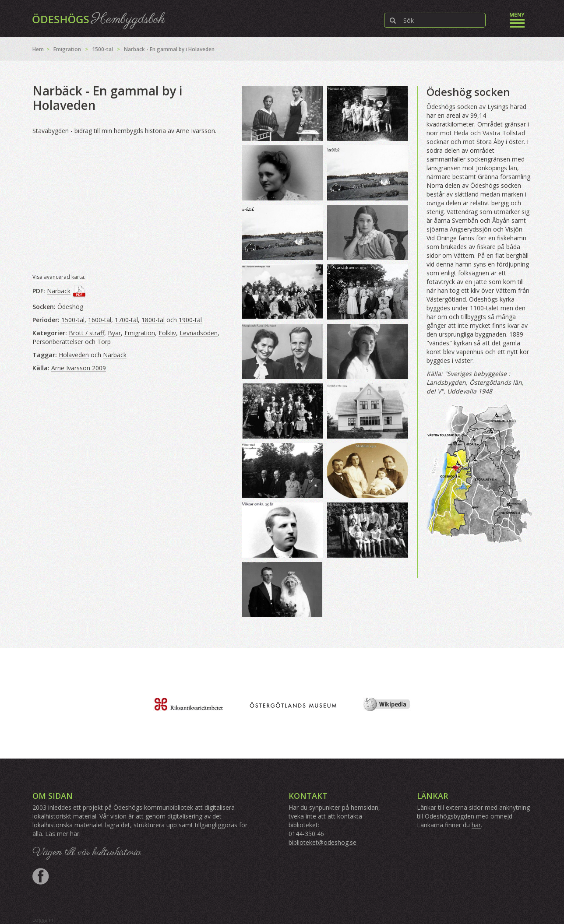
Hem (38, 49)
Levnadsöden (199, 333)
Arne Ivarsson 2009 (79, 368)
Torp (104, 342)
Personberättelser (58, 342)
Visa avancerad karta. (59, 277)
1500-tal (102, 49)
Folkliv (167, 333)
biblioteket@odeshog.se (323, 842)
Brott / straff (86, 333)
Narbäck (59, 291)
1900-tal (190, 320)
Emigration (67, 49)
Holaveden (74, 355)
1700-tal (126, 320)
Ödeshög (70, 307)
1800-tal (153, 320)
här (75, 834)
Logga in (43, 920)
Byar (114, 333)
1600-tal (100, 320)
